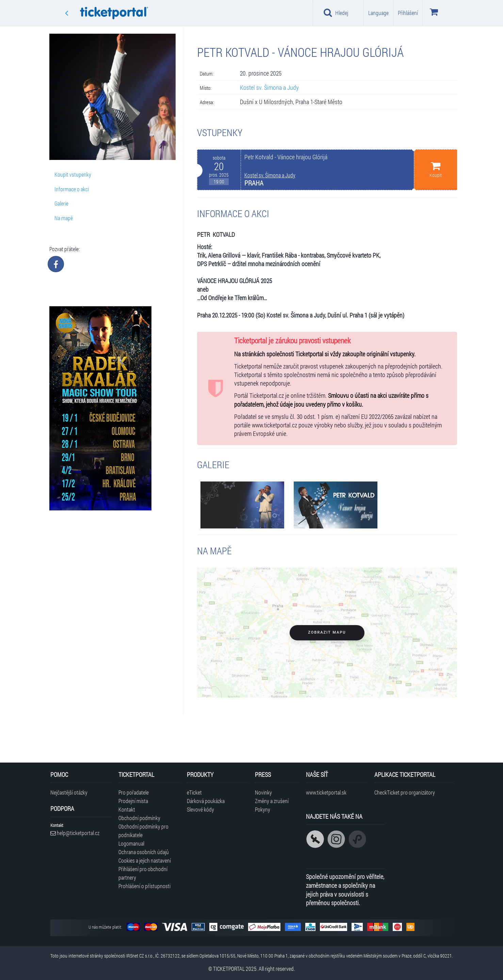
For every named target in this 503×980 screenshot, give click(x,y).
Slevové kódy (200, 809)
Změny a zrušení (272, 801)
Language (378, 13)
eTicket (194, 792)
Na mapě (64, 218)
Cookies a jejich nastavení (145, 860)
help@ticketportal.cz (75, 833)
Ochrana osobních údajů (144, 852)
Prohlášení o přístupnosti (144, 886)
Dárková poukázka (206, 801)
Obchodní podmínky (139, 818)
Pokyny (263, 809)
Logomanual (131, 843)
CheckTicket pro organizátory (405, 792)
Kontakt (127, 809)
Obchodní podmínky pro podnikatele (143, 831)
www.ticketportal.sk (326, 792)
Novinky (263, 792)
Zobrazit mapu (327, 632)
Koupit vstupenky (73, 174)
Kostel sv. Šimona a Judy (269, 88)
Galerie (61, 203)
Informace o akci (72, 189)
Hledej (336, 13)
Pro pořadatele (134, 792)
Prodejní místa (133, 801)
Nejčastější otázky (69, 792)
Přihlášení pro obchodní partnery (143, 873)
